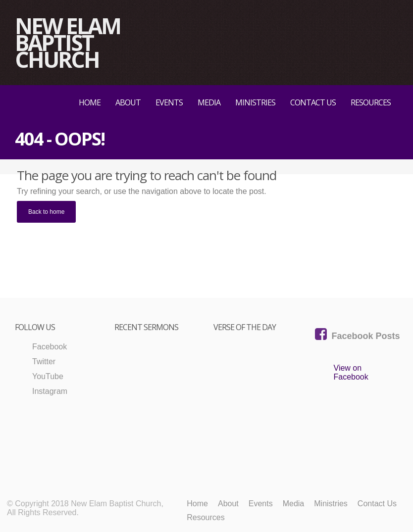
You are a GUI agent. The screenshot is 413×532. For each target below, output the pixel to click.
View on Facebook (351, 372)
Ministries (255, 102)
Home (90, 102)
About (128, 102)
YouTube (48, 376)
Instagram (50, 391)
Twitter (44, 362)
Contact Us (313, 102)
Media (209, 102)
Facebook (50, 347)
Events (169, 102)
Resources (371, 102)
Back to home (46, 212)
